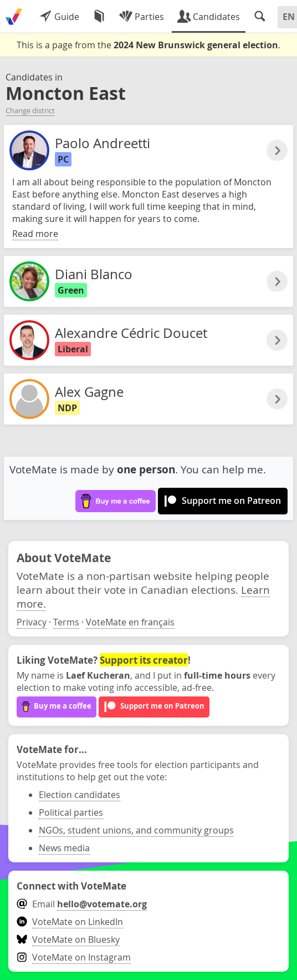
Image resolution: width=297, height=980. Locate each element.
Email (82, 904)
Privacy (32, 622)
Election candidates (80, 795)
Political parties (71, 812)
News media (64, 848)
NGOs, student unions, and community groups (136, 830)
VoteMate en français (130, 622)
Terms (66, 622)
